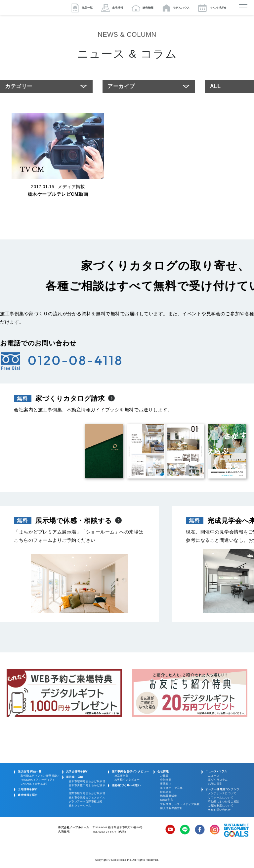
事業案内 (166, 784)
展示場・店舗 (75, 777)
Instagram (215, 830)
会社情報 (163, 771)
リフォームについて (221, 798)
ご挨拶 (164, 776)
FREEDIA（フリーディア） (38, 780)
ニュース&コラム (216, 771)
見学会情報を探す (77, 771)
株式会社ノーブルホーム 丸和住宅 (27, 833)
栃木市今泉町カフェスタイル (87, 798)
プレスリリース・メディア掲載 (180, 804)
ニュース (214, 776)
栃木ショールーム (80, 806)
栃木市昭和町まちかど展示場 (87, 781)
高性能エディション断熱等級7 (40, 776)
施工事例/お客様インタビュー (130, 771)
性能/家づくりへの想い (126, 785)
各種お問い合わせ (219, 810)
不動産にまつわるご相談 (224, 802)
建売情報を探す (28, 795)
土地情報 (118, 8)
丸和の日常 (215, 784)
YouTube (170, 830)
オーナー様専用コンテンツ (222, 789)
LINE (185, 830)
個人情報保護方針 (171, 808)
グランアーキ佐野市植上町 (86, 802)
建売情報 (148, 8)
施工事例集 (122, 776)
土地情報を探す (28, 789)
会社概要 (166, 780)
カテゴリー (19, 86)
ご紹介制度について (221, 806)
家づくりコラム (218, 780)
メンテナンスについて (222, 793)
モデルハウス (181, 8)
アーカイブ (121, 86)
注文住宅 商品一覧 (30, 771)
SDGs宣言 (167, 800)
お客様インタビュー (127, 780)
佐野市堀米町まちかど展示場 (87, 793)
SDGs (236, 830)
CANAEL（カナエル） (35, 784)
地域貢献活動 (169, 796)
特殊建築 (166, 792)
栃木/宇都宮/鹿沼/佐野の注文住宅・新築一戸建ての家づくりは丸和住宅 (33, 8)
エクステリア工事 (171, 788)
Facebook (200, 830)
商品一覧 (87, 8)
